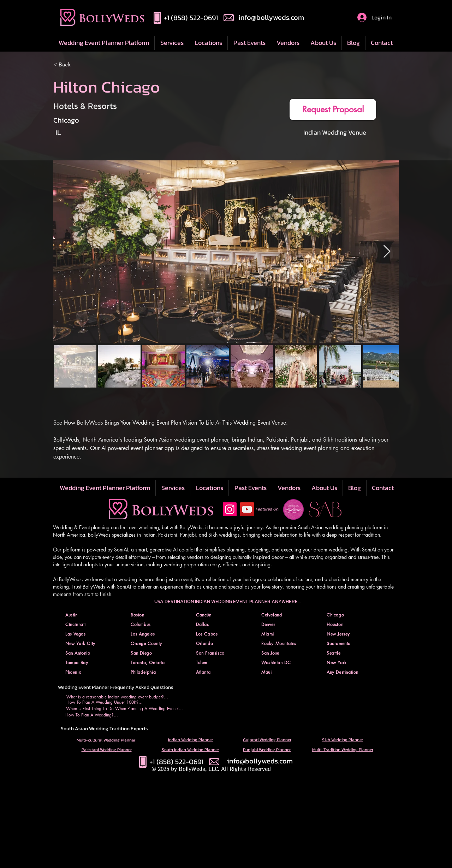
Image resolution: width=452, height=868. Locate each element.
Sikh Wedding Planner (343, 740)
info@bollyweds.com (271, 17)
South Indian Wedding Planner (190, 750)
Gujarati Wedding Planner (267, 740)
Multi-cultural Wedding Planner (105, 740)
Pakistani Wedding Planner (107, 750)
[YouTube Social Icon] (247, 509)
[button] (208, 43)
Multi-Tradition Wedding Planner (343, 750)
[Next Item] (387, 252)
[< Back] (89, 65)
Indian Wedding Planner (191, 740)
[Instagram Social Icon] (230, 509)
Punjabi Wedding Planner (267, 750)
